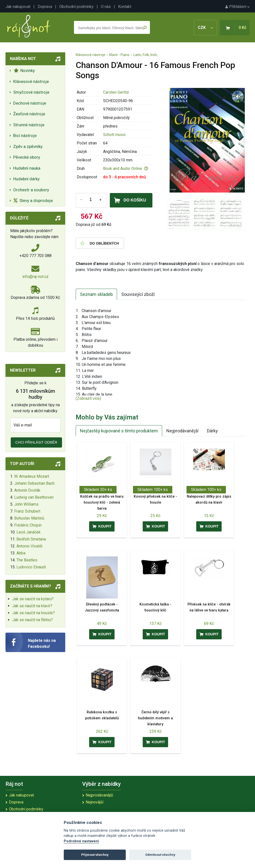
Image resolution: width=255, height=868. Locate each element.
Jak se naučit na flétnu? (32, 620)
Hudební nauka (27, 168)
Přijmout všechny (95, 855)
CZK (205, 28)
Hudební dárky (26, 179)
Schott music (114, 135)
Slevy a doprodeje (33, 200)
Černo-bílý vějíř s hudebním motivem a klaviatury (155, 718)
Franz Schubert (27, 511)
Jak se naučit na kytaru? (33, 599)
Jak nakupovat (18, 7)
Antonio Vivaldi (29, 546)
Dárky (212, 431)
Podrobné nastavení (81, 841)
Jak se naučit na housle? (33, 613)
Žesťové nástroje (29, 114)
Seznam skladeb (96, 294)
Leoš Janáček (29, 532)
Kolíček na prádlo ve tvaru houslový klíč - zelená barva (102, 502)
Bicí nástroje (25, 135)
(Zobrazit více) (88, 398)
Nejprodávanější (182, 431)
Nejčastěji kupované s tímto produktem (119, 431)
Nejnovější (95, 802)
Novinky (24, 70)
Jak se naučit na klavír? (32, 606)
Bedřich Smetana (31, 539)
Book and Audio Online (126, 168)
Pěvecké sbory (27, 157)
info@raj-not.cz (35, 277)
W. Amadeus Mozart (32, 476)
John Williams (26, 504)
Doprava (45, 7)
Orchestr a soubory (31, 190)
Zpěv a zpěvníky (28, 146)
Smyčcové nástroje (31, 92)
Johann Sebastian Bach (34, 483)
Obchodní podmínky (76, 7)
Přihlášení (237, 7)
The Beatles (27, 560)
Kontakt (125, 7)
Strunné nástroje (29, 125)
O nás (106, 7)
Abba (21, 553)
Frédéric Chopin (28, 525)
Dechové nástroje (30, 103)
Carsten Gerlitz (116, 92)
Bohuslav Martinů (29, 518)
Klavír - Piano (119, 55)
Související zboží (138, 294)
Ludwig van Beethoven (34, 497)
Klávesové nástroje (31, 81)
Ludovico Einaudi (31, 567)
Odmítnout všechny (160, 855)
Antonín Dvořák (27, 490)
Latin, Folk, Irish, (146, 55)
